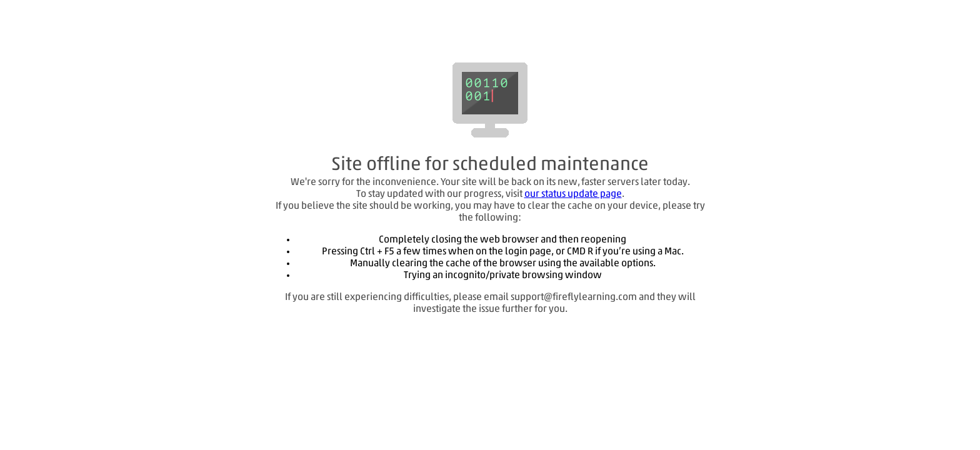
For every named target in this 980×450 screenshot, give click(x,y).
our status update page (573, 194)
